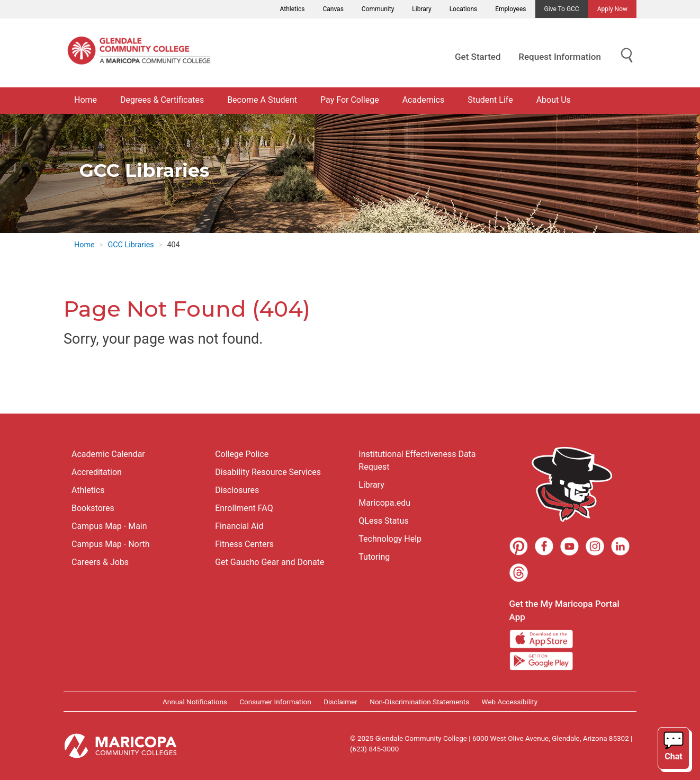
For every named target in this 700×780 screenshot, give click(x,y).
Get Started (478, 57)
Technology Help (390, 539)
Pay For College (350, 100)
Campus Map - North (111, 544)
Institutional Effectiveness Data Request (417, 460)
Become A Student (262, 100)
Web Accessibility (510, 702)
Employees (510, 9)
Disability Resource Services (268, 472)
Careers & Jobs (100, 562)
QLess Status (383, 521)
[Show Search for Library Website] (627, 56)
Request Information (560, 57)
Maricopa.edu (384, 503)
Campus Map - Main (109, 526)
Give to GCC (562, 9)
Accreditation (97, 472)
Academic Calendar (108, 454)
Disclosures (237, 490)
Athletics (293, 9)
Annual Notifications (195, 702)
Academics (424, 100)
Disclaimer (340, 702)
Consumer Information (275, 702)
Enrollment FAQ (244, 508)
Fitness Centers (244, 544)
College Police (242, 454)
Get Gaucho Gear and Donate (270, 562)
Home (86, 100)
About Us (554, 100)
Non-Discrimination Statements (419, 702)
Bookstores (93, 508)
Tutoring (374, 557)
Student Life (490, 100)
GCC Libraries (131, 245)
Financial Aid (239, 526)
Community (378, 9)
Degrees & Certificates (162, 100)
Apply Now (612, 9)
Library (421, 9)
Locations (464, 9)
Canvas (333, 9)
